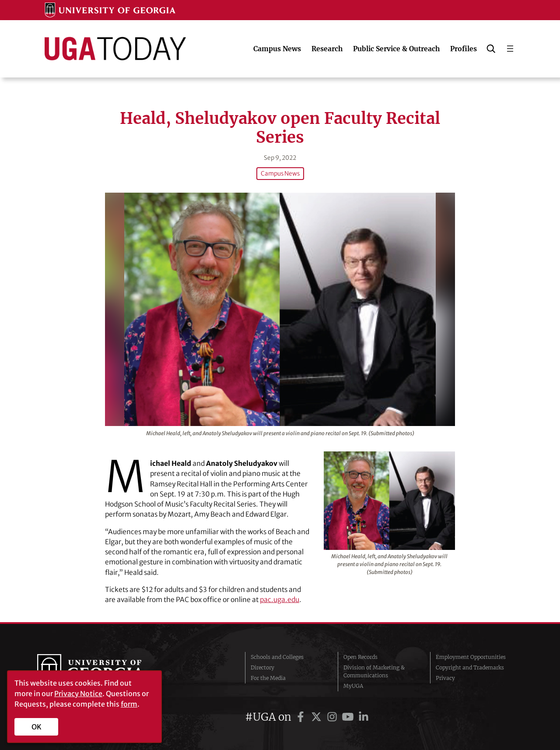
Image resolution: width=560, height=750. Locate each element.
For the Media (268, 678)
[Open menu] (510, 49)
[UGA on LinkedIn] (364, 717)
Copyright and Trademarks (470, 667)
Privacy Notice (78, 694)
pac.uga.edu (280, 600)
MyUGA (353, 686)
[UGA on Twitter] (318, 717)
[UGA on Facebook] (302, 717)
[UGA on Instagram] (333, 717)
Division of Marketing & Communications (374, 671)
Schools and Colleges (277, 657)
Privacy (445, 678)
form (129, 704)
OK (37, 727)
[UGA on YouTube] (349, 717)
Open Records (360, 657)
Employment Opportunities (471, 657)
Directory (262, 667)
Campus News (280, 174)
